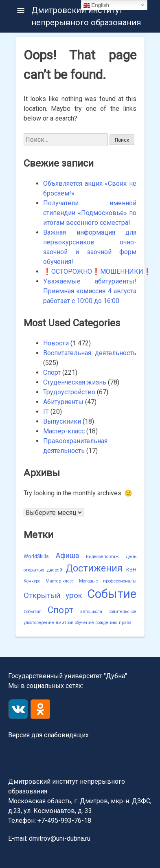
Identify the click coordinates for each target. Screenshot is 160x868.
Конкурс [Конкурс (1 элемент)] (32, 581)
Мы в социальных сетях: (46, 686)
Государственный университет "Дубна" (68, 676)
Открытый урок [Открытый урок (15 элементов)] (53, 596)
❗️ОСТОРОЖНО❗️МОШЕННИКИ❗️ (97, 271)
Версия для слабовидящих (48, 735)
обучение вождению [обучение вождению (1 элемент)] (96, 623)
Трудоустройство (69, 392)
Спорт (52, 372)
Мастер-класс (64, 431)
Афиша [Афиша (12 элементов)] (67, 555)
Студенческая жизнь (75, 382)
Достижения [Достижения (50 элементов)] (94, 568)
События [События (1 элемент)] (33, 612)
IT (46, 412)
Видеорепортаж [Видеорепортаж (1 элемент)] (102, 557)
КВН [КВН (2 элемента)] (131, 570)
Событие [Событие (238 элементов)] (112, 594)
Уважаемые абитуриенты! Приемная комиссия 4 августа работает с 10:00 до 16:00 (90, 291)
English (96, 5)
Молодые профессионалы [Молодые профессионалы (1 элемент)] (108, 581)
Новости (56, 343)
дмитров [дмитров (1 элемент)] (65, 623)
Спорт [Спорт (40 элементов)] (61, 610)
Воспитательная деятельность (90, 353)
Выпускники (62, 421)
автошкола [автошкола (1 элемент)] (91, 612)
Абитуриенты (63, 402)
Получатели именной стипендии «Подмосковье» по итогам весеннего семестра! (90, 213)
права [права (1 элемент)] (125, 623)
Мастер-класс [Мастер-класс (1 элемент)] (60, 581)
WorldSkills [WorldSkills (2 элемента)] (36, 556)
